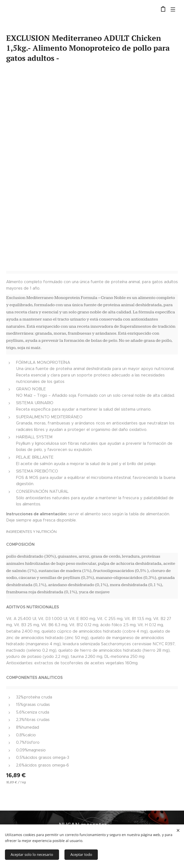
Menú (173, 9)
